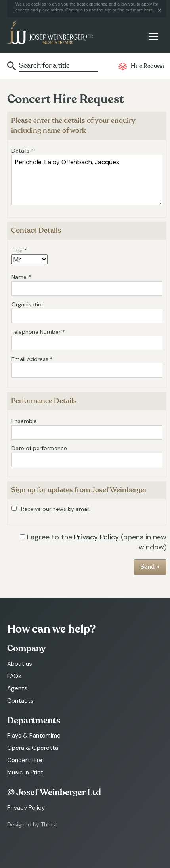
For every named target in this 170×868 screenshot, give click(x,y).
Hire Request (148, 66)
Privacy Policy (96, 537)
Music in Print (25, 772)
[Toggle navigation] (153, 37)
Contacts (20, 701)
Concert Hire (25, 760)
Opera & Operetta (33, 748)
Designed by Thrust (32, 824)
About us (20, 664)
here (149, 10)
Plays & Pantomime (34, 736)
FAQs (14, 676)
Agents (17, 688)
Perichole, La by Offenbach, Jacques (87, 180)
